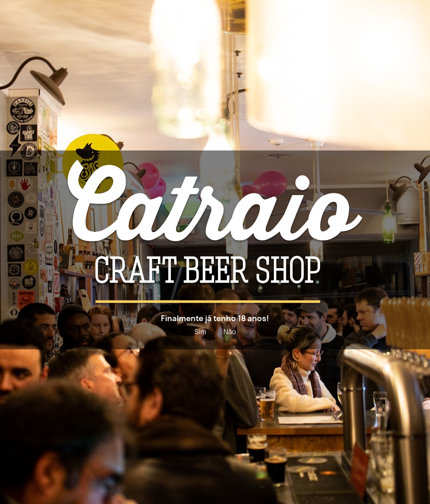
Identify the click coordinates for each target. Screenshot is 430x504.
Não (230, 332)
